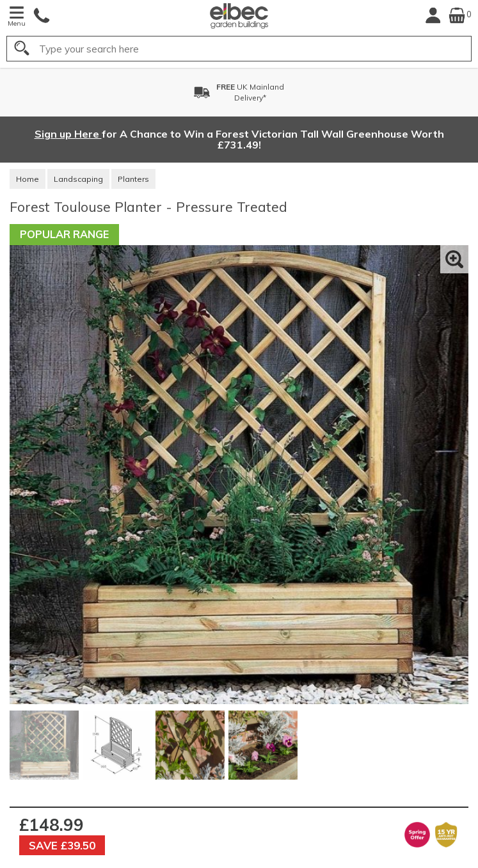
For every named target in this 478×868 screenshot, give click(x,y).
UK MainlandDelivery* (250, 92)
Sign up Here (68, 134)
